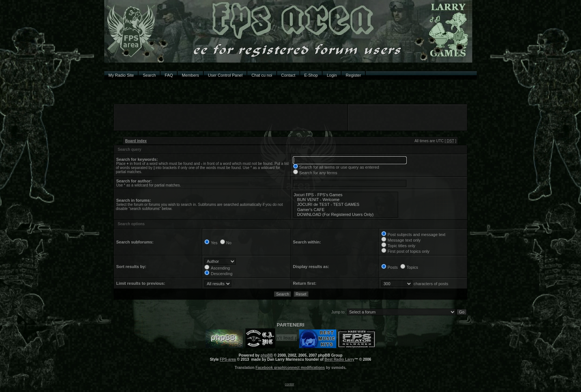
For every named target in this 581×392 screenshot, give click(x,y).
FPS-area (228, 359)
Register (353, 75)
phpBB (267, 355)
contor (290, 384)
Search (149, 75)
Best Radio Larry (339, 359)
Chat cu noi (262, 75)
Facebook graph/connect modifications (290, 368)
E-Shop (311, 75)
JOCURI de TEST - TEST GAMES (346, 205)
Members (190, 75)
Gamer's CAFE (346, 210)
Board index (136, 141)
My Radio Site (121, 75)
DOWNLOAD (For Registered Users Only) (346, 215)
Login (332, 75)
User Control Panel (225, 75)
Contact (288, 75)
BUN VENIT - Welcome (346, 200)
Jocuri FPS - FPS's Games (346, 195)
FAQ (169, 75)
